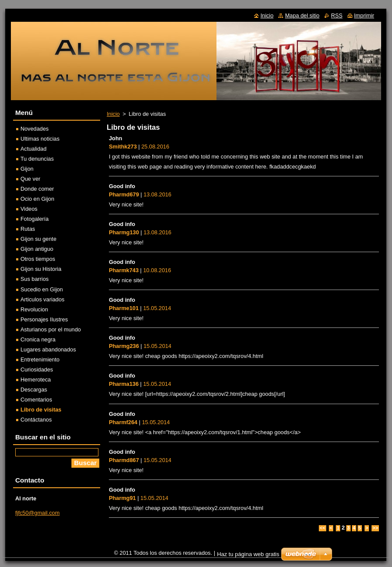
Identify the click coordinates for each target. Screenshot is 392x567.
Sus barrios (35, 279)
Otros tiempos (38, 259)
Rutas (28, 229)
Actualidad (34, 149)
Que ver (30, 179)
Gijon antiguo (37, 249)
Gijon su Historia (41, 269)
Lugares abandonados (48, 349)
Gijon (27, 169)
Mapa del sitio (302, 15)
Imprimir (364, 15)
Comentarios (36, 400)
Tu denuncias (37, 159)
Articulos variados (42, 299)
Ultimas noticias (40, 139)
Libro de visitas (41, 410)
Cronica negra (38, 339)
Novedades (35, 129)
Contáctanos (36, 420)
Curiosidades (37, 370)
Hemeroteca (36, 380)
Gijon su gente (39, 239)
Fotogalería (35, 219)
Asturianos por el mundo (51, 329)
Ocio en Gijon (37, 199)
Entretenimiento (40, 359)
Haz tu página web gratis (248, 554)
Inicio (113, 114)
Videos (29, 209)
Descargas (34, 390)
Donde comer (37, 189)
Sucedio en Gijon (42, 289)
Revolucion (34, 309)
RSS (337, 15)
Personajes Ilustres (44, 319)
